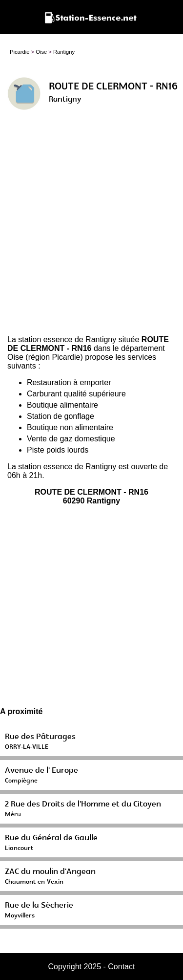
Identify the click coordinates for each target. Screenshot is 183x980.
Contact (121, 967)
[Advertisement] (91, 227)
